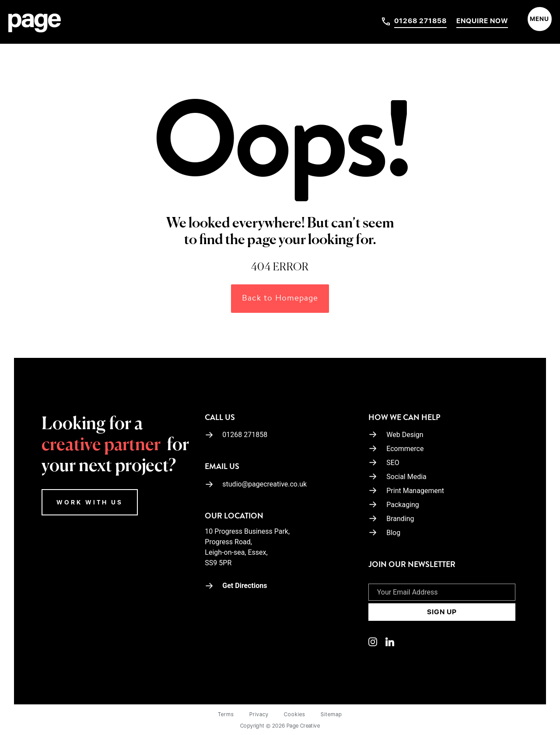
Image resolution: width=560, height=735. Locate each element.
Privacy (259, 714)
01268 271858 (420, 21)
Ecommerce (405, 449)
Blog (393, 533)
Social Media (406, 477)
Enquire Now (482, 21)
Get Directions (236, 586)
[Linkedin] (377, 641)
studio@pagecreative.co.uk (256, 484)
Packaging (403, 505)
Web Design (405, 435)
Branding (400, 519)
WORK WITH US (90, 502)
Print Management (415, 491)
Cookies (295, 714)
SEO (393, 463)
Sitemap (331, 714)
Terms (226, 714)
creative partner (101, 445)
